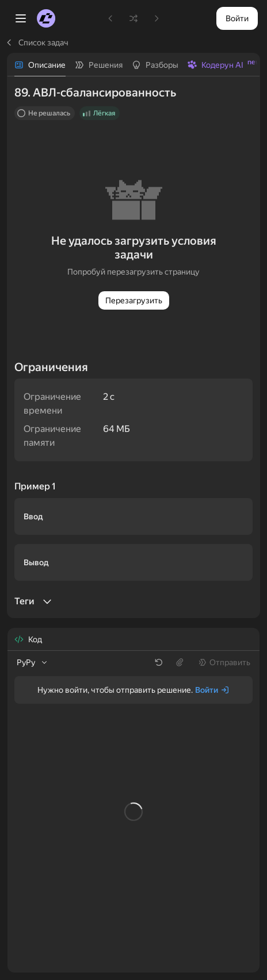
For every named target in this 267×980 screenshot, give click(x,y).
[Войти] (212, 690)
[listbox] (33, 662)
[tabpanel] (133, 347)
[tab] (40, 65)
